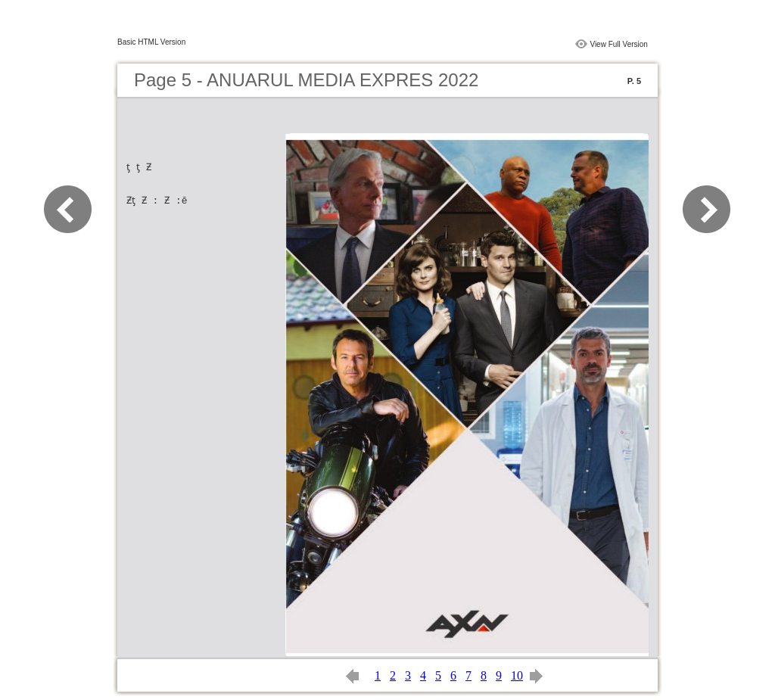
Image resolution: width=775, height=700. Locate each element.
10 (517, 675)
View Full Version (619, 44)
